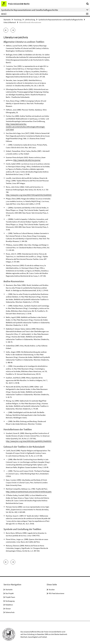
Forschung (18, 19)
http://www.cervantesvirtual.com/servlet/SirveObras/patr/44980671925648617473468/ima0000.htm (42, 488)
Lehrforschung (30, 19)
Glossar (8, 605)
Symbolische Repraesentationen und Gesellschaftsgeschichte (61, 19)
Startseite (7, 19)
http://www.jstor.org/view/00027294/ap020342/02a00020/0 (27, 191)
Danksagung (10, 597)
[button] (6, 30)
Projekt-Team (10, 593)
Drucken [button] (52, 586)
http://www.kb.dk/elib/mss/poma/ (26, 157)
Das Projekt (9, 590)
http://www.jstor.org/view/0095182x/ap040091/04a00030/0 (27, 438)
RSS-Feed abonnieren (56, 590)
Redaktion (9, 601)
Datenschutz (10, 609)
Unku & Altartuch (10, 22)
